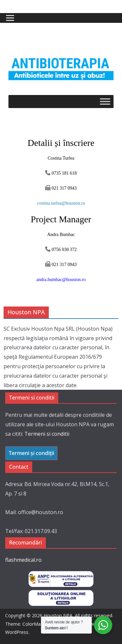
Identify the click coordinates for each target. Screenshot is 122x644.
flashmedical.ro (23, 560)
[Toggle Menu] (105, 101)
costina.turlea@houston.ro (61, 203)
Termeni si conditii (47, 434)
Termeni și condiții (31, 453)
